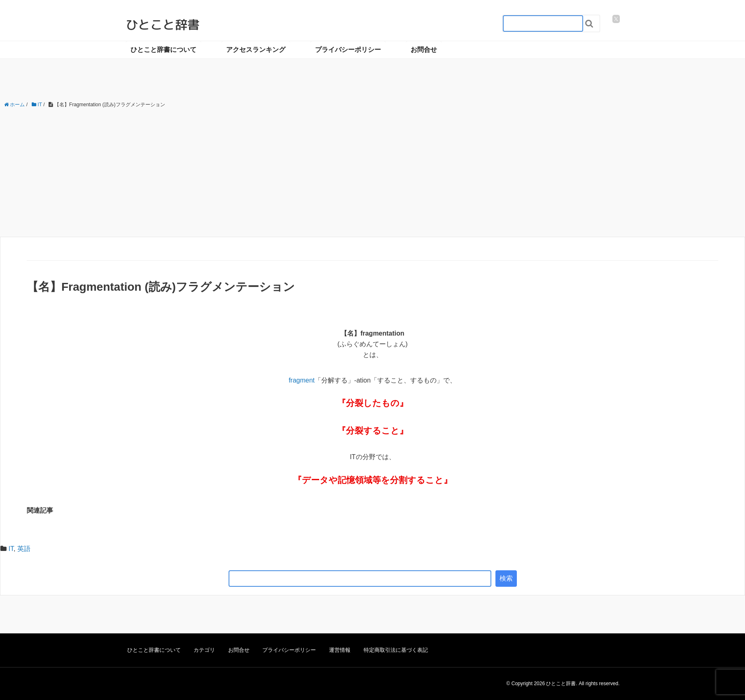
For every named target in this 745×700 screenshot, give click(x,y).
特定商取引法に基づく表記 (396, 650)
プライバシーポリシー (348, 50)
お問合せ (424, 50)
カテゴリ (204, 650)
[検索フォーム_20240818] (543, 23)
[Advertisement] (373, 173)
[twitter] (616, 19)
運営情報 (340, 650)
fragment (302, 380)
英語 (24, 549)
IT (11, 549)
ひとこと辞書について (163, 50)
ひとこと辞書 (163, 25)
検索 (506, 578)
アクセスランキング (256, 50)
